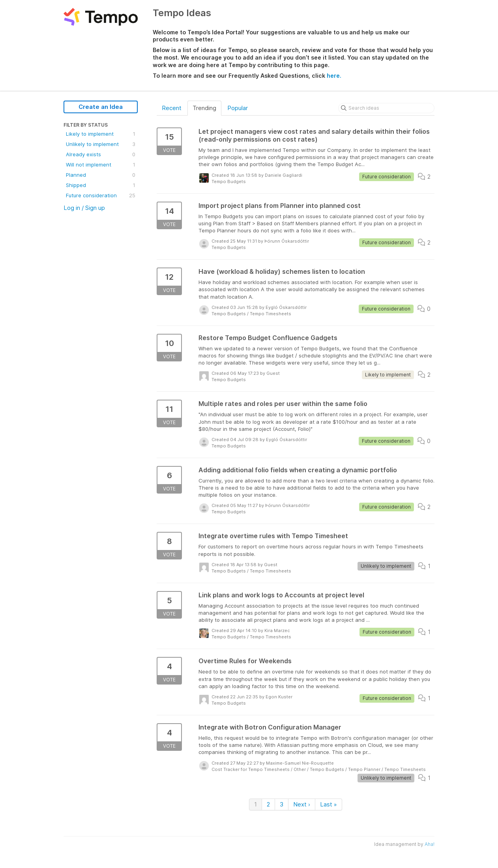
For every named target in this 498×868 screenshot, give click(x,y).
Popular (238, 108)
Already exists (101, 154)
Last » (329, 804)
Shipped (101, 185)
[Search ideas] (386, 108)
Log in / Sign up (84, 208)
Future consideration (101, 195)
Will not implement (101, 165)
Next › (302, 804)
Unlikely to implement (101, 144)
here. (334, 76)
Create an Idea (101, 107)
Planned (101, 175)
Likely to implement (101, 134)
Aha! (430, 844)
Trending (204, 108)
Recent (172, 108)
